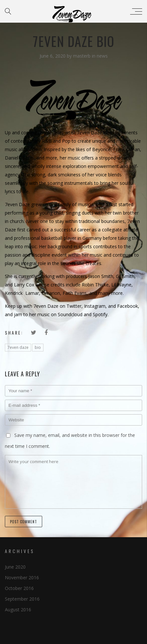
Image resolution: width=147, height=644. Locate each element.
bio (38, 347)
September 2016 (22, 599)
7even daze (18, 347)
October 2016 (19, 588)
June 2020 (15, 567)
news (102, 56)
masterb (82, 56)
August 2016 (18, 610)
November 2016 (22, 577)
